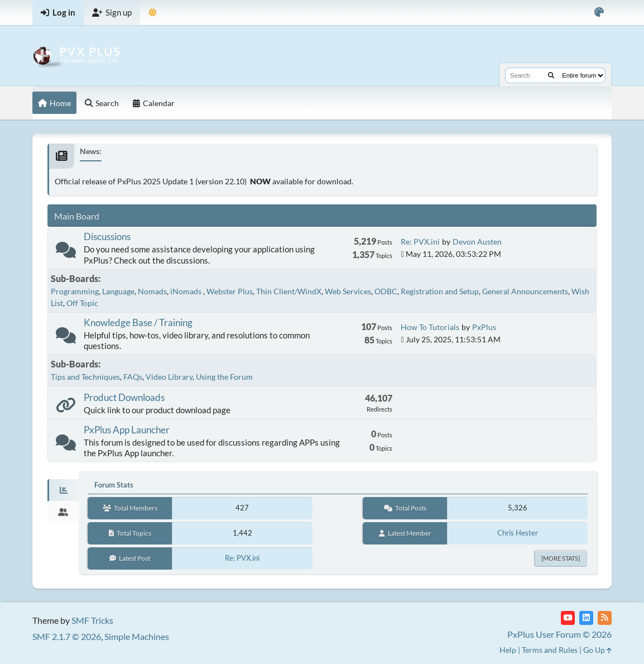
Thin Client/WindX (289, 291)
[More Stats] (561, 558)
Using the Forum (224, 377)
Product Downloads (124, 397)
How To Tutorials (430, 327)
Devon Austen (477, 242)
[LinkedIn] (586, 618)
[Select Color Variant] (599, 13)
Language (118, 291)
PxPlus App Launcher (127, 430)
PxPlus (484, 327)
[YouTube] (568, 618)
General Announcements (525, 291)
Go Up (597, 650)
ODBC (386, 291)
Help (508, 650)
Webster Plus (230, 291)
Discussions (107, 237)
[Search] (551, 75)
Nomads (152, 291)
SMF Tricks (92, 620)
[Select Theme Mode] (153, 13)
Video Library (169, 377)
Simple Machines (137, 636)
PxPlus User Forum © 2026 (559, 634)
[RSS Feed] (605, 618)
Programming (75, 291)
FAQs (133, 377)
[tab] (63, 490)
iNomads (187, 291)
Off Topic (82, 303)
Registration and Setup (440, 291)
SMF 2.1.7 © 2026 (67, 636)
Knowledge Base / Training (138, 323)
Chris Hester (518, 533)
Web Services (348, 291)
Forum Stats (114, 485)
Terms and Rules (550, 650)
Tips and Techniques (85, 377)
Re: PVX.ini (420, 242)
